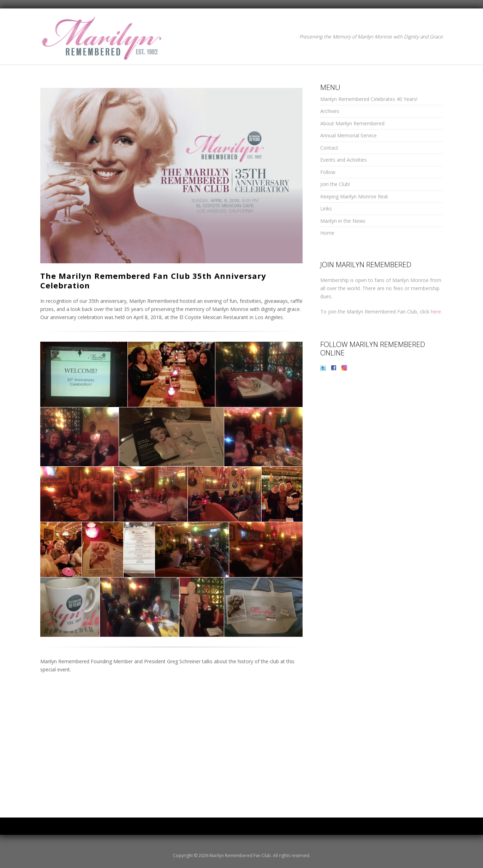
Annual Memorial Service (348, 135)
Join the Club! (335, 184)
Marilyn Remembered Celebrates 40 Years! (369, 99)
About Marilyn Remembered (352, 123)
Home (327, 233)
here (436, 312)
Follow (328, 172)
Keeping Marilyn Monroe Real (354, 196)
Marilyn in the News (343, 221)
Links (326, 208)
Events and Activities (344, 160)
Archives (330, 111)
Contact (329, 148)
